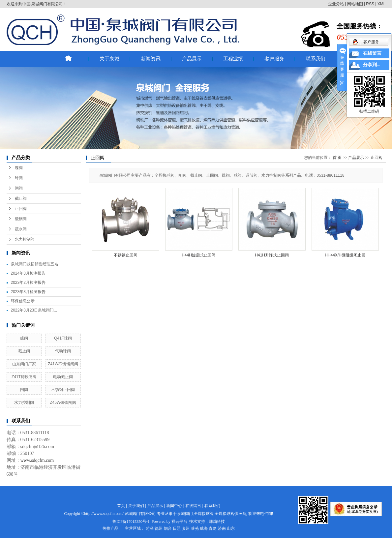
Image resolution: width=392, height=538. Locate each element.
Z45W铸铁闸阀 (63, 403)
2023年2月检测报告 (28, 283)
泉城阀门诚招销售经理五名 (35, 264)
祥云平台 (179, 522)
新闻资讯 (151, 59)
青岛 (213, 528)
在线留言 (193, 506)
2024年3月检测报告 (28, 273)
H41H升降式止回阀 (272, 255)
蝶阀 (19, 168)
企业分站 (336, 4)
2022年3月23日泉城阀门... (34, 310)
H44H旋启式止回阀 (199, 255)
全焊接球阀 (204, 514)
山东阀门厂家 (24, 364)
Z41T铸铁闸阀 (24, 377)
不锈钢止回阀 (63, 390)
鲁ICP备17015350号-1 (131, 522)
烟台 (168, 528)
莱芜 (195, 528)
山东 (231, 528)
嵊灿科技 (217, 522)
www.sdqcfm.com (37, 460)
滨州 (186, 528)
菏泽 (150, 528)
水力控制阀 (25, 239)
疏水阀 (21, 229)
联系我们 (316, 59)
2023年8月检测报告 (28, 292)
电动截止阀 (63, 377)
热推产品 (110, 528)
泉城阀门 (185, 514)
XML (382, 4)
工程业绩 (233, 59)
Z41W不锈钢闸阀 (63, 364)
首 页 (337, 158)
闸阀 (19, 188)
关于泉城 (109, 59)
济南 (222, 528)
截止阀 (21, 198)
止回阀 (21, 209)
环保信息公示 (23, 301)
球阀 (19, 178)
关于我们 (136, 506)
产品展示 (192, 59)
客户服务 (274, 59)
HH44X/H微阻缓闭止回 (345, 255)
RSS (370, 4)
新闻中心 (174, 506)
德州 (159, 528)
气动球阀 (63, 351)
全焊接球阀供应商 (230, 514)
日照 (177, 528)
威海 (204, 528)
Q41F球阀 (63, 338)
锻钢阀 (21, 219)
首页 (121, 506)
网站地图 (355, 4)
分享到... (372, 65)
